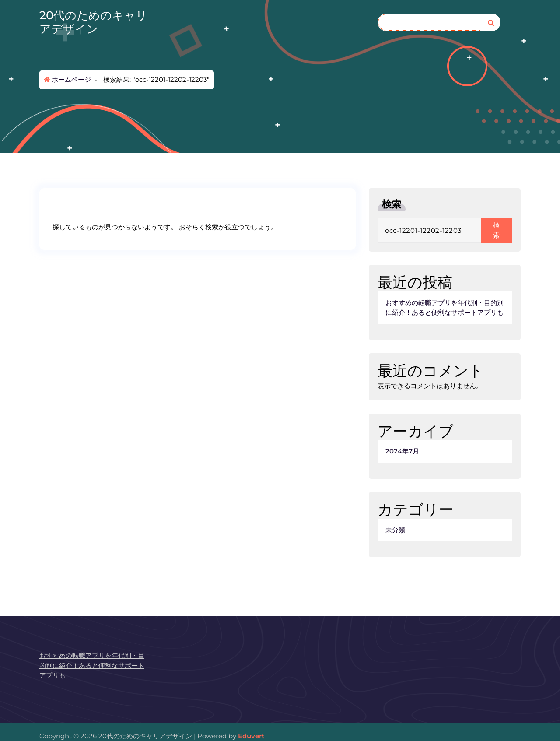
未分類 (395, 530)
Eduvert (251, 736)
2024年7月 (402, 451)
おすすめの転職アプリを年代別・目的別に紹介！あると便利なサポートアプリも (444, 308)
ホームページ (67, 79)
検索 (392, 204)
